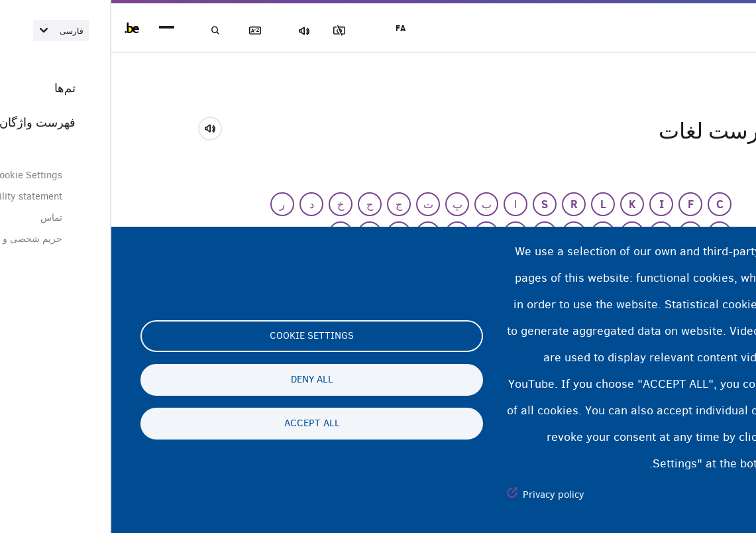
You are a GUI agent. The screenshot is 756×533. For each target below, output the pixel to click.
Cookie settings (200, 336)
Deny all (201, 380)
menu (55, 28)
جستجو (106, 31)
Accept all (201, 424)
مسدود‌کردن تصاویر (244, 31)
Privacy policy (442, 495)
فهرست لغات (152, 31)
